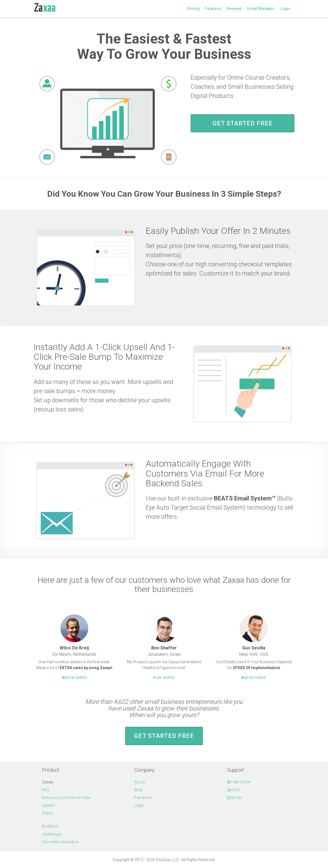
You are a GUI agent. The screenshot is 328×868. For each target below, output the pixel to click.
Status (48, 813)
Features (213, 9)
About (140, 782)
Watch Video (74, 678)
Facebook (143, 798)
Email (234, 798)
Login (285, 9)
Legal (139, 805)
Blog (138, 790)
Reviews (234, 9)
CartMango (52, 834)
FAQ (46, 790)
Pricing (193, 9)
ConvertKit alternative (60, 842)
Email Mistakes (261, 9)
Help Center (239, 782)
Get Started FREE (243, 123)
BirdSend (50, 826)
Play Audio (164, 678)
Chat (233, 790)
